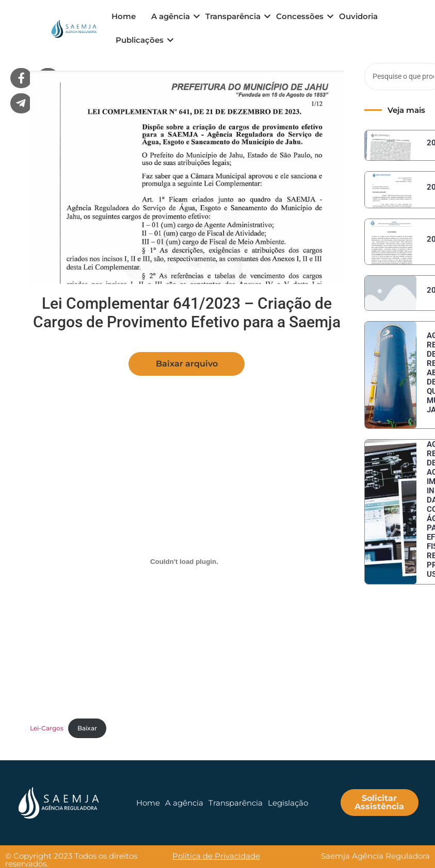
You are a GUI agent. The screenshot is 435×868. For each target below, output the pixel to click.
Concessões (302, 16)
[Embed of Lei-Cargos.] (184, 561)
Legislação (288, 803)
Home (124, 16)
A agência (172, 16)
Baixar (87, 728)
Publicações (141, 40)
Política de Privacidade (216, 856)
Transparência (235, 16)
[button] (187, 364)
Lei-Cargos (47, 728)
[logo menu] (73, 29)
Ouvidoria (358, 16)
